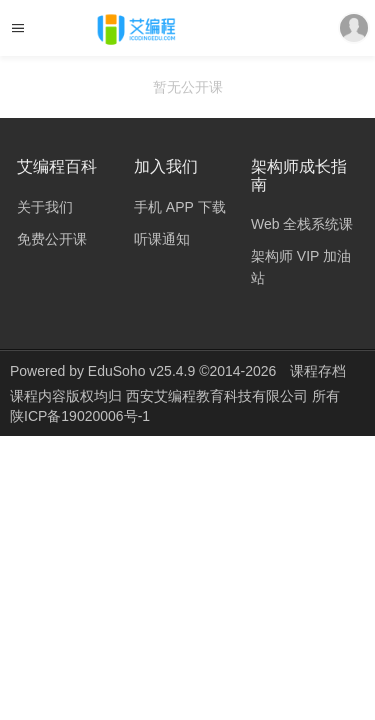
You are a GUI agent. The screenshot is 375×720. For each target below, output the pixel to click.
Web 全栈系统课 (302, 224)
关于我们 (45, 207)
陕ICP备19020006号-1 (80, 416)
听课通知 (162, 239)
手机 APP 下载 (180, 207)
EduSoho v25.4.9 (141, 371)
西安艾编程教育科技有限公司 (219, 396)
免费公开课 (52, 239)
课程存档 (318, 371)
